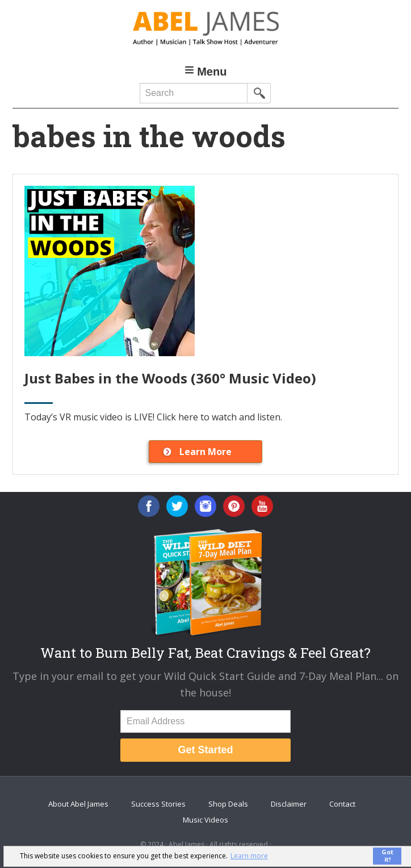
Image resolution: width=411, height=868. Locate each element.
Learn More (205, 452)
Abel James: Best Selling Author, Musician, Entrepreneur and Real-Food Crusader (206, 28)
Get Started (205, 750)
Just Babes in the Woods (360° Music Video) (170, 378)
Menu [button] (212, 72)
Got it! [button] (387, 856)
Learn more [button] (249, 856)
